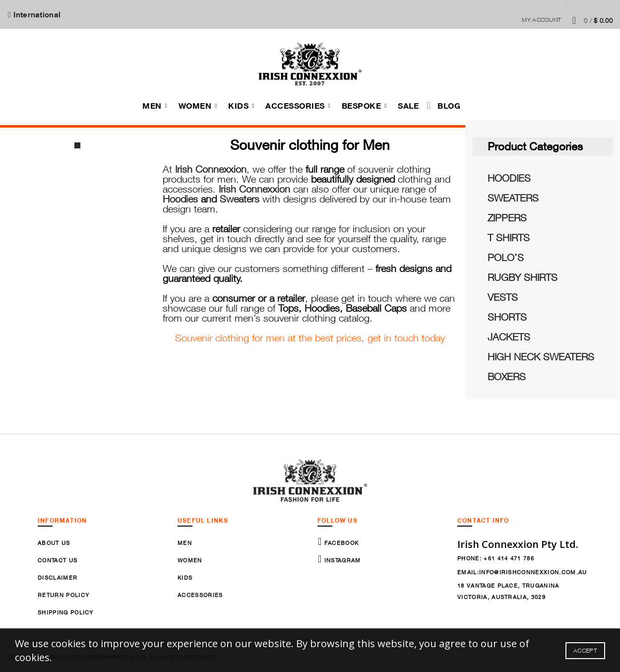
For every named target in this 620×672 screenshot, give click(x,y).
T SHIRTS (509, 239)
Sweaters (240, 200)
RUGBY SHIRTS (523, 279)
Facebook (340, 544)
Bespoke (362, 106)
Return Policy (63, 596)
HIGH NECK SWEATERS (541, 358)
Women (195, 106)
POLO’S (506, 259)
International (36, 14)
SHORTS (507, 318)
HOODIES (509, 179)
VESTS (503, 299)
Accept (585, 650)
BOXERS (507, 378)
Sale (408, 106)
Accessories (295, 106)
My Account (541, 20)
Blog (449, 106)
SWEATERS (513, 199)
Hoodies (180, 200)
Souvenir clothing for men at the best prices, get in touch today (310, 339)
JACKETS (509, 338)
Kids (238, 106)
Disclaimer (58, 579)
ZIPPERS (507, 219)
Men (152, 106)
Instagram (341, 562)
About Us (54, 544)
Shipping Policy (66, 614)
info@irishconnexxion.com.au (533, 573)
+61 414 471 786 (509, 560)
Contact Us (58, 562)
